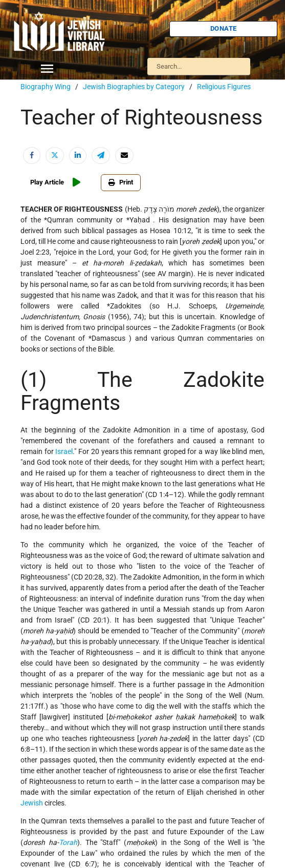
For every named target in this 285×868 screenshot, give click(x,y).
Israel (64, 451)
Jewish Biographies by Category (134, 87)
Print (121, 182)
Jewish (32, 803)
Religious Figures (224, 87)
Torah (68, 842)
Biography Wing (46, 87)
